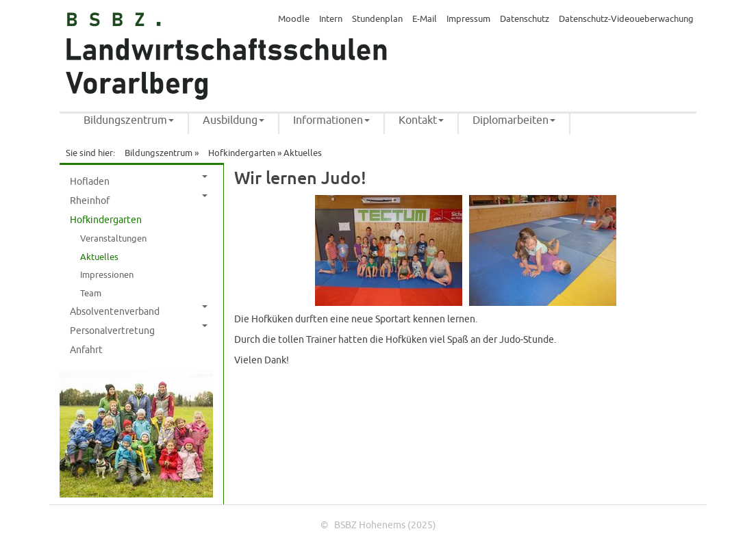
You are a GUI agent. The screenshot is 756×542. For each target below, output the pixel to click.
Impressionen (107, 275)
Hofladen (139, 181)
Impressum (468, 19)
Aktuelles (99, 257)
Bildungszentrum (129, 120)
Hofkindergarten (242, 153)
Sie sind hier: (90, 153)
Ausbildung (234, 120)
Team (91, 294)
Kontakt (421, 120)
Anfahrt (86, 350)
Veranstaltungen (113, 239)
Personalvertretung (139, 330)
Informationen (331, 120)
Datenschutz (525, 19)
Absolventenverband (139, 311)
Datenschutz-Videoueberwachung (626, 19)
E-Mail (425, 19)
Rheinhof (139, 200)
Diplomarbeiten (514, 120)
